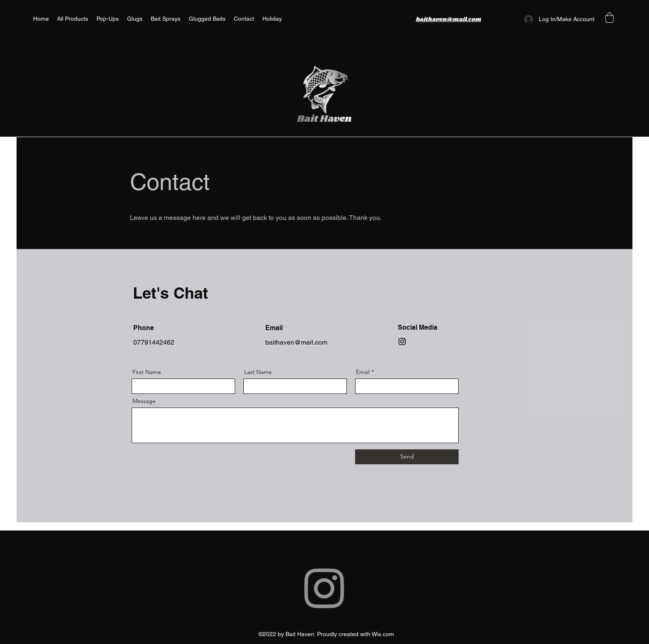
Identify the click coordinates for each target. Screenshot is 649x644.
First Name (147, 372)
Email (363, 372)
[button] (609, 18)
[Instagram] (402, 341)
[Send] (407, 457)
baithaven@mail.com (296, 342)
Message (144, 401)
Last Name (258, 372)
